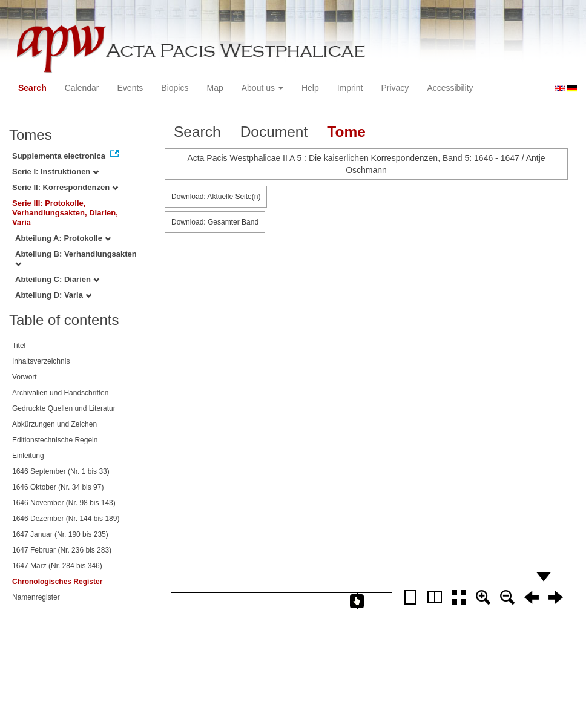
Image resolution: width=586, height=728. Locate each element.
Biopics (175, 88)
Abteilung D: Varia (53, 295)
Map (215, 88)
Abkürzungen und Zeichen (54, 424)
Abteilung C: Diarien (57, 279)
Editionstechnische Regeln (55, 440)
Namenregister (36, 597)
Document (274, 132)
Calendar (82, 88)
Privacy (395, 88)
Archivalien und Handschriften (60, 393)
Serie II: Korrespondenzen (65, 187)
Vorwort (25, 377)
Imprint (350, 88)
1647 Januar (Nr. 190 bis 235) (60, 534)
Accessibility (450, 88)
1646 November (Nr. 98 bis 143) (64, 503)
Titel (19, 346)
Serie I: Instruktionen (55, 172)
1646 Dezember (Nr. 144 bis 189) (66, 519)
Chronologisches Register (57, 582)
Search (32, 88)
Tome (346, 132)
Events (130, 88)
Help (310, 88)
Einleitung (28, 456)
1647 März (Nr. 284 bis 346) (57, 566)
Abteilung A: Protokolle (63, 238)
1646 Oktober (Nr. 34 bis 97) (58, 487)
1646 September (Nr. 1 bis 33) (61, 471)
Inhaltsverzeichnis (41, 361)
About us (262, 88)
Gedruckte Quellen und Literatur (64, 408)
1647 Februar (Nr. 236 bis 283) (62, 550)
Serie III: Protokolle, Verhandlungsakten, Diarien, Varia (65, 213)
